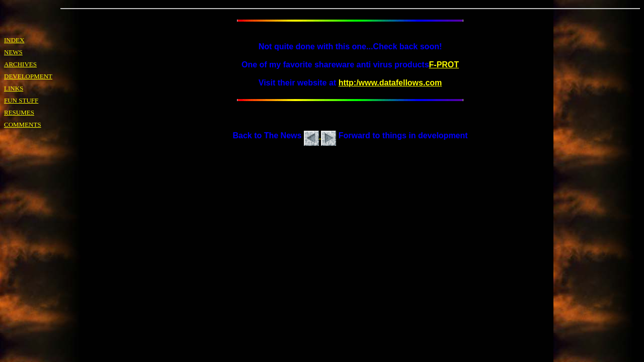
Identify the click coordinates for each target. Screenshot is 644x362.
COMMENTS (23, 124)
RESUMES (19, 112)
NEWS (13, 52)
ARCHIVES (20, 64)
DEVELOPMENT (28, 76)
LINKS (14, 88)
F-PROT (444, 65)
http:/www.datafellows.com (390, 83)
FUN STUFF (21, 100)
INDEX (14, 40)
